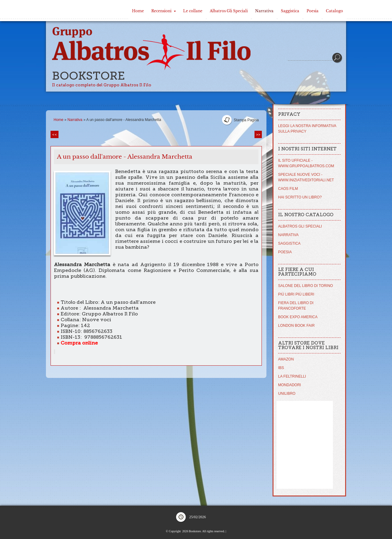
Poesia (313, 11)
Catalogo (334, 11)
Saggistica (290, 11)
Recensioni (164, 11)
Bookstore (89, 76)
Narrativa (264, 11)
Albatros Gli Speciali (229, 11)
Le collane (193, 11)
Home (138, 11)
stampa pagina (246, 120)
